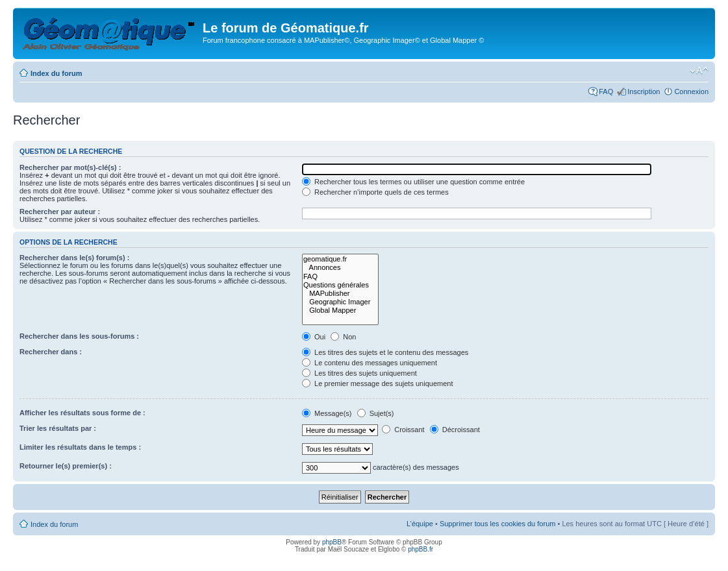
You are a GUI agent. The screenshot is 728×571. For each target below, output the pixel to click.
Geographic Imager (340, 302)
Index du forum (56, 73)
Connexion (691, 91)
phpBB (332, 542)
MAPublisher (340, 294)
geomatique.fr (340, 259)
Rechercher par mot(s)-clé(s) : (70, 167)
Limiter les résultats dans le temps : (80, 447)
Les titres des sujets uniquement (359, 373)
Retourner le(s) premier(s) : (66, 466)
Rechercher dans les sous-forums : (79, 336)
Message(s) (328, 413)
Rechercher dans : (51, 352)
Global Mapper (340, 310)
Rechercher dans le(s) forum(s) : (74, 258)
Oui (314, 337)
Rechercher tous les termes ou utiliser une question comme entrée (413, 182)
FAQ (606, 91)
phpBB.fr (420, 549)
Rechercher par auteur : (60, 212)
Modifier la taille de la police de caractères (699, 71)
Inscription (644, 91)
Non (343, 337)
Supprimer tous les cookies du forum (498, 524)
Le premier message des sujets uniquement (377, 383)
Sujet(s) (376, 413)
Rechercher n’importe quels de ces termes (375, 192)
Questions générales (340, 285)
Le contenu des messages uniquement (370, 363)
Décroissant (455, 430)
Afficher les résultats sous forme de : (82, 413)
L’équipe (420, 524)
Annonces (340, 268)
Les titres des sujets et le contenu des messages (385, 352)
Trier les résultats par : (58, 428)
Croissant (403, 430)
